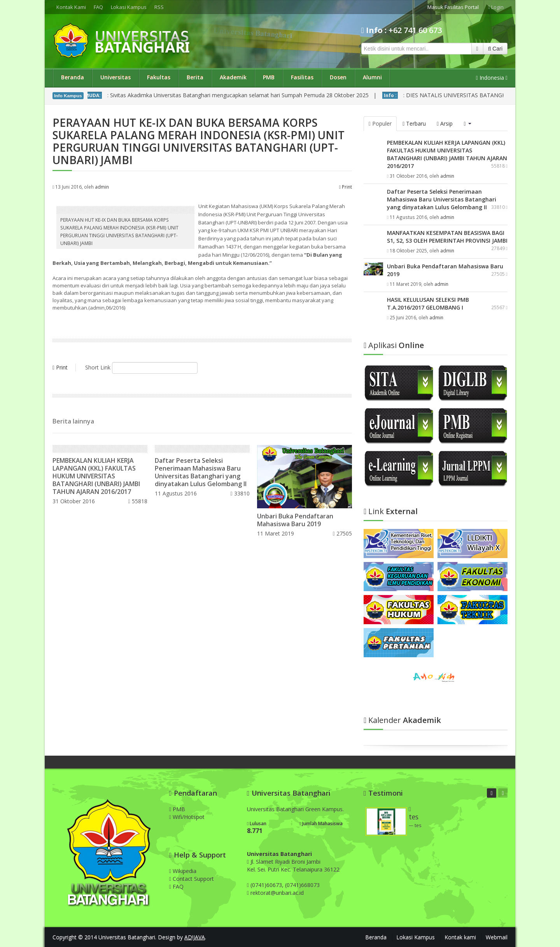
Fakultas (159, 77)
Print (346, 187)
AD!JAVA (195, 937)
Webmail (497, 937)
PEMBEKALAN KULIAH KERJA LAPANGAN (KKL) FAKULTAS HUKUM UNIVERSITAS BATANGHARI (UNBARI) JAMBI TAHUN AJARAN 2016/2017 (96, 476)
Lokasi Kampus (129, 7)
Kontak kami (460, 937)
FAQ (98, 7)
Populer (380, 123)
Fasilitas (302, 77)
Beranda (73, 77)
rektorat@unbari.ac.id (277, 893)
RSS (159, 7)
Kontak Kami (71, 7)
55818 (137, 501)
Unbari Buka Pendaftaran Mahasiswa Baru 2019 (295, 520)
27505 (342, 533)
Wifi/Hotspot (187, 817)
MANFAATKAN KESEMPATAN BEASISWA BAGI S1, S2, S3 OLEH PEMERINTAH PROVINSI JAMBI (447, 237)
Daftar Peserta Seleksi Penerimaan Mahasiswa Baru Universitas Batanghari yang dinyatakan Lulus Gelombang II (201, 472)
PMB (269, 77)
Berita (195, 77)
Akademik (233, 77)
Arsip (445, 123)
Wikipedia (183, 871)
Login (496, 7)
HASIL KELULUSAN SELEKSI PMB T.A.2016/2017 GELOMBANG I (428, 304)
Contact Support (192, 879)
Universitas (115, 77)
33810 (240, 493)
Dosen (338, 77)
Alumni (372, 77)
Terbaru (414, 123)
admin (102, 187)
